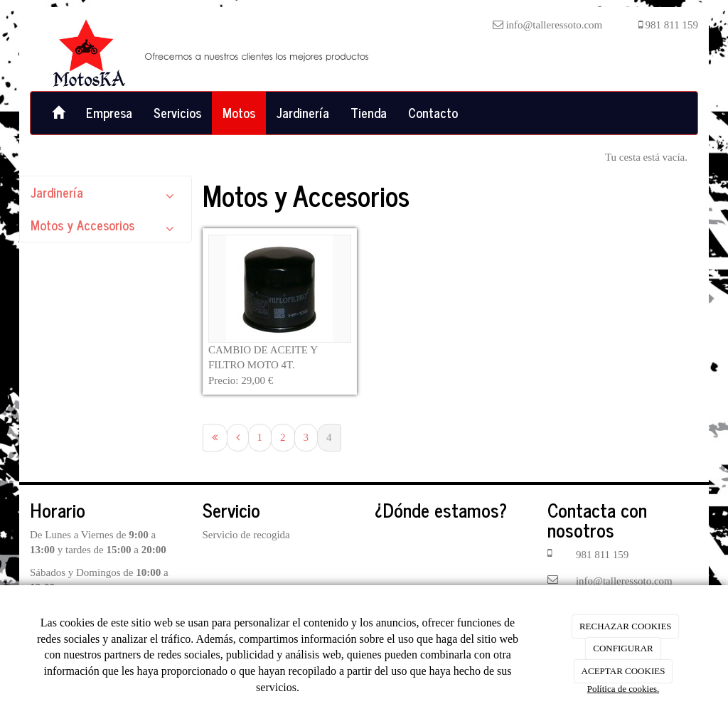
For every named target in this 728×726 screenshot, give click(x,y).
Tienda (369, 112)
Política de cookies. (623, 689)
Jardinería (303, 112)
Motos (239, 112)
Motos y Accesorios (106, 228)
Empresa (109, 112)
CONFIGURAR (623, 648)
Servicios (177, 112)
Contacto (433, 112)
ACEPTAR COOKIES (623, 671)
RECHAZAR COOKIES (626, 626)
